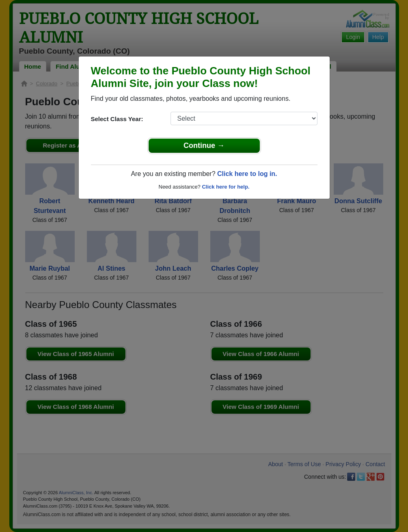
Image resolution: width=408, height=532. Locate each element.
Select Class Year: (117, 119)
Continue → (204, 145)
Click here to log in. (247, 174)
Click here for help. (226, 187)
